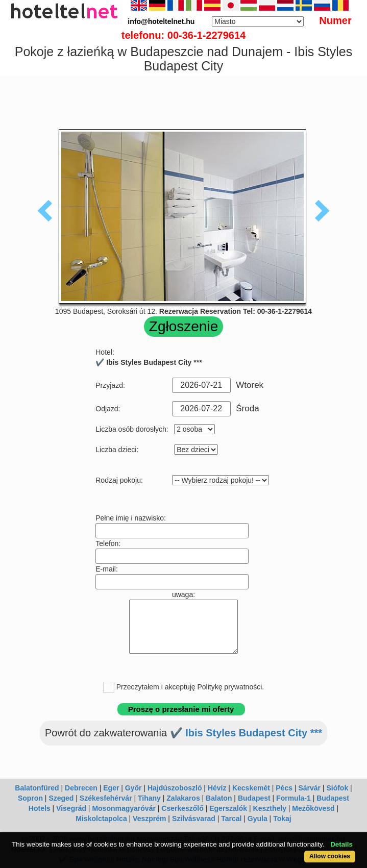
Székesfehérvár (106, 798)
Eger (111, 788)
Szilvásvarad (194, 819)
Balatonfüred (37, 788)
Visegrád (71, 808)
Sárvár (309, 788)
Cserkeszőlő (182, 808)
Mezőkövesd (313, 808)
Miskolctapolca (101, 819)
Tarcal (231, 819)
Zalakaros (183, 798)
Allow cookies (330, 856)
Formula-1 (293, 798)
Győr (133, 788)
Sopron (30, 798)
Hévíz (217, 788)
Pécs (284, 788)
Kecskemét (251, 788)
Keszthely (270, 808)
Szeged (61, 798)
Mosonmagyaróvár (124, 808)
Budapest (254, 798)
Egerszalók (228, 808)
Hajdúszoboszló (175, 788)
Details (341, 844)
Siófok (337, 788)
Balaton (219, 798)
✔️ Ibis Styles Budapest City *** (246, 733)
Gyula (258, 819)
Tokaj (282, 819)
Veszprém (149, 819)
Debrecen (81, 788)
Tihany (149, 798)
